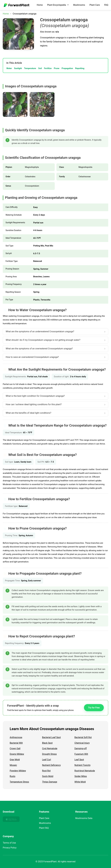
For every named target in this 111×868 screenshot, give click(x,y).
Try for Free (94, 708)
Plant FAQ (44, 828)
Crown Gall (15, 748)
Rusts (12, 776)
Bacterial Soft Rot (83, 737)
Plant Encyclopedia (58, 5)
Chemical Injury (82, 743)
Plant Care (95, 5)
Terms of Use (9, 843)
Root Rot (46, 771)
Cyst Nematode (50, 748)
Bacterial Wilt (16, 743)
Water (9, 68)
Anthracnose (16, 737)
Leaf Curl (47, 760)
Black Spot (47, 743)
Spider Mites (81, 776)
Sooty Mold (48, 776)
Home (40, 5)
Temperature (30, 68)
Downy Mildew (17, 754)
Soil (40, 68)
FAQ (106, 5)
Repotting (80, 68)
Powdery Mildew (18, 771)
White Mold (80, 782)
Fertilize (48, 68)
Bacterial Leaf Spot (51, 737)
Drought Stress (49, 754)
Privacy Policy (10, 848)
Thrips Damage (50, 782)
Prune (57, 68)
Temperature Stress (19, 782)
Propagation (67, 68)
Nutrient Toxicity (82, 765)
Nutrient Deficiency (51, 765)
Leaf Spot (79, 760)
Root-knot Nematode (85, 771)
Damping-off (81, 748)
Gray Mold (15, 760)
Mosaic (13, 765)
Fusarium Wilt (81, 754)
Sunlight (18, 68)
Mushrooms (79, 5)
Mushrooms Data (84, 818)
